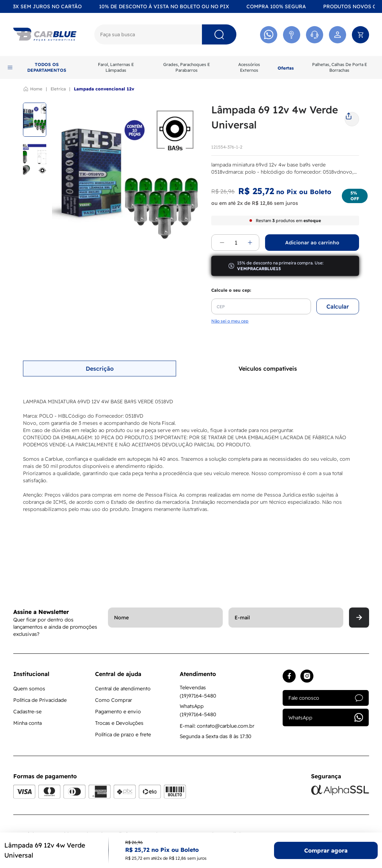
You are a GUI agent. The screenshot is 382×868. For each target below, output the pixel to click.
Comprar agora (326, 850)
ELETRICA (58, 89)
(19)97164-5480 (198, 696)
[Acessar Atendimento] (292, 35)
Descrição (100, 369)
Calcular (338, 306)
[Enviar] (359, 618)
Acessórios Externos (249, 67)
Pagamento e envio (118, 712)
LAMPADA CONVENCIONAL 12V (104, 89)
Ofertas (286, 68)
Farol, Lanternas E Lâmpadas (116, 67)
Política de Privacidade (40, 700)
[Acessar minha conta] (338, 35)
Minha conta (27, 723)
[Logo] (45, 34)
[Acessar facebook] (289, 676)
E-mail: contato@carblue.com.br (217, 726)
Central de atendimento (123, 689)
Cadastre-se (27, 712)
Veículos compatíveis (268, 369)
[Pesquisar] (219, 34)
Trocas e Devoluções (119, 723)
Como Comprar (114, 700)
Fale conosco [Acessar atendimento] (326, 698)
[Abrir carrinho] (360, 35)
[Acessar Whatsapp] (269, 35)
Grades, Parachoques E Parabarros (187, 67)
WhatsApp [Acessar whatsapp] (326, 717)
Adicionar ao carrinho (312, 243)
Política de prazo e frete (123, 735)
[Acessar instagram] (307, 676)
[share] (352, 116)
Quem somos (29, 689)
